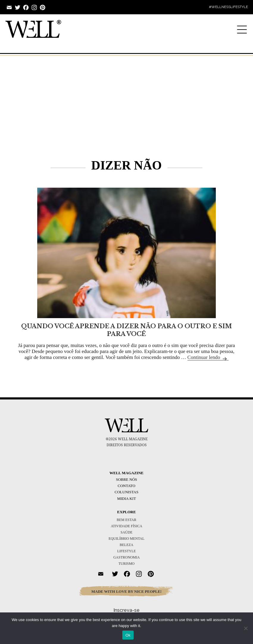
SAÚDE (127, 532)
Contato (126, 486)
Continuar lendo (208, 357)
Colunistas (127, 492)
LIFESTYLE (127, 551)
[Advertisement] (127, 99)
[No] (246, 628)
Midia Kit (126, 498)
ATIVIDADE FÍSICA (127, 526)
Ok (128, 635)
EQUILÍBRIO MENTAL (127, 539)
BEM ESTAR (127, 520)
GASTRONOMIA (127, 557)
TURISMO (127, 564)
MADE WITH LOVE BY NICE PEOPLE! (127, 591)
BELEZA (127, 545)
